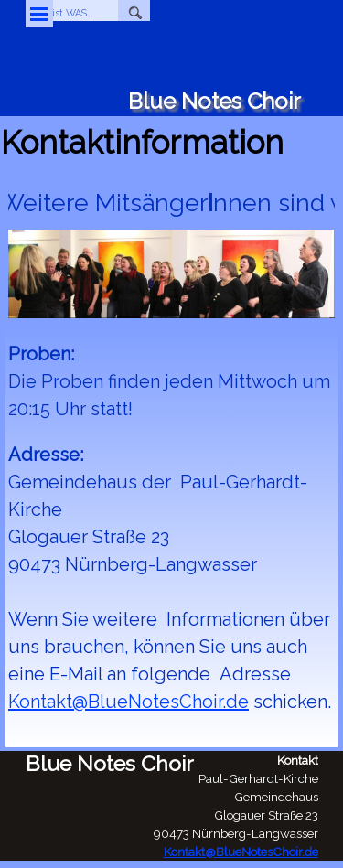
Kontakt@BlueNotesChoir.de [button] (129, 702)
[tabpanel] (171, 542)
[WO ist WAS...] (72, 13)
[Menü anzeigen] (39, 14)
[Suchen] (134, 13)
